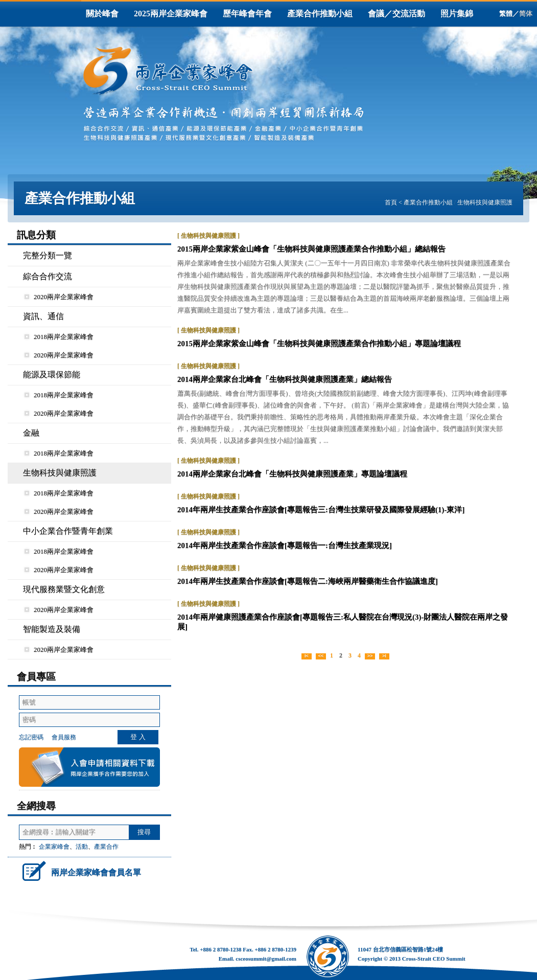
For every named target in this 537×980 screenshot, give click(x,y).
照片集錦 (457, 14)
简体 (526, 14)
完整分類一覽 (48, 255)
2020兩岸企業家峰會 (59, 297)
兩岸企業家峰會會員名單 (80, 871)
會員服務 (64, 737)
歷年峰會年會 (247, 14)
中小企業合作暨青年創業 (68, 531)
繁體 (506, 14)
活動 (82, 847)
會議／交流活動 (396, 14)
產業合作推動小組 (320, 14)
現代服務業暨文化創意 (64, 589)
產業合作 (106, 847)
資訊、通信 (43, 316)
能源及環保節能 (52, 374)
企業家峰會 (54, 847)
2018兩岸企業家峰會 (59, 337)
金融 (31, 433)
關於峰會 (102, 14)
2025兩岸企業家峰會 (171, 14)
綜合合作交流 (48, 276)
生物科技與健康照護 (485, 202)
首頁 (391, 202)
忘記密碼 (31, 737)
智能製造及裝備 (52, 629)
